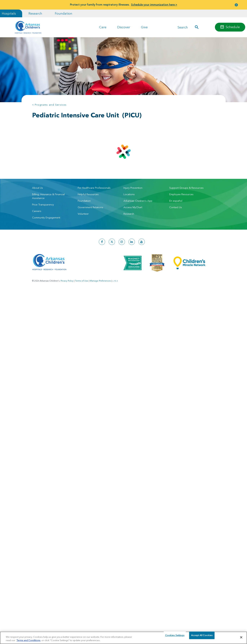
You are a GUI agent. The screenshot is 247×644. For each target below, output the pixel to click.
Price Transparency (43, 205)
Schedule (233, 27)
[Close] (241, 637)
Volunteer (83, 214)
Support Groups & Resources (186, 188)
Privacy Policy (67, 281)
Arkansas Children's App (138, 201)
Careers (37, 211)
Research (35, 13)
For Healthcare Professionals (94, 188)
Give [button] (144, 27)
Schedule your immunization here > (154, 5)
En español (176, 201)
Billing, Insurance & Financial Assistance (48, 196)
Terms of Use (82, 281)
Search (183, 27)
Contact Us (176, 207)
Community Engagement (46, 218)
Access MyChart (133, 207)
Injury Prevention (133, 188)
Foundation (64, 13)
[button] (236, 5)
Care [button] (103, 27)
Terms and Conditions (28, 640)
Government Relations (90, 207)
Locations (129, 194)
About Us (38, 188)
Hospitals (9, 13)
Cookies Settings (175, 637)
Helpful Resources (88, 194)
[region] (123, 638)
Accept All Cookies (202, 637)
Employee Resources (181, 194)
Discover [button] (124, 27)
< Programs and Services (49, 105)
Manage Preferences (100, 281)
